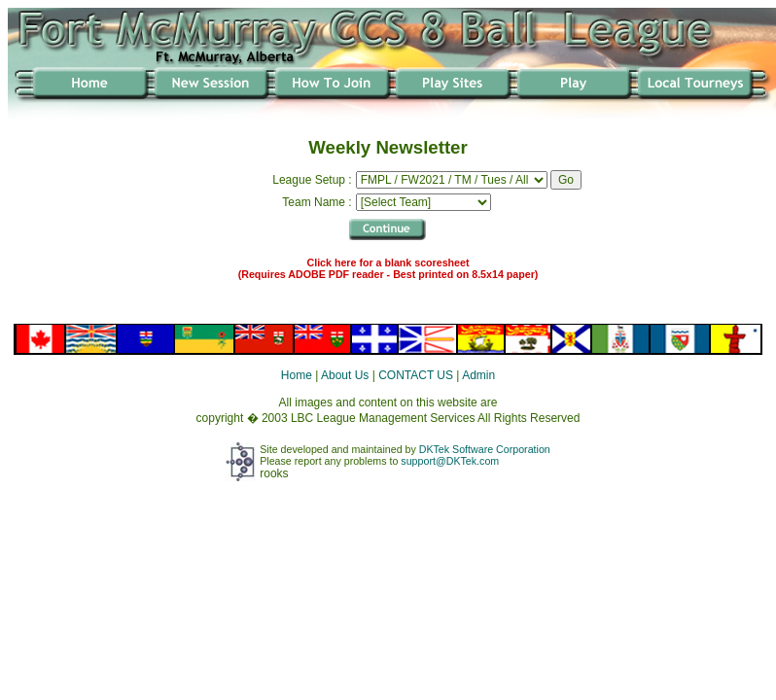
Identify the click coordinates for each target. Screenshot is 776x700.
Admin (478, 375)
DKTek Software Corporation (485, 449)
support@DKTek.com (450, 461)
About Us (345, 375)
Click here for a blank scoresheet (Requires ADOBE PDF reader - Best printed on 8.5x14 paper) (388, 268)
